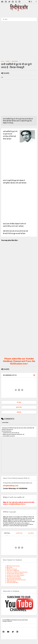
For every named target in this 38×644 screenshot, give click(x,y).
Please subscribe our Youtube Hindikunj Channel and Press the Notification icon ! (19, 361)
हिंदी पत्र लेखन (10, 568)
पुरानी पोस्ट (19, 407)
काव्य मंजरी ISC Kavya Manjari (14, 577)
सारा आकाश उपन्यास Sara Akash (14, 578)
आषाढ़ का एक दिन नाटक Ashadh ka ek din (16, 580)
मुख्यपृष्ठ (19, 412)
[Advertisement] (20, 14)
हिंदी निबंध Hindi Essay (12, 569)
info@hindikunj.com (11, 486)
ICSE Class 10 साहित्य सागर (13, 571)
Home (2, 61)
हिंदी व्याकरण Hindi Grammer (13, 566)
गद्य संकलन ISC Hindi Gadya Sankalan (15, 575)
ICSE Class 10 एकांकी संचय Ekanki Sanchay (17, 572)
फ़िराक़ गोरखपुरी (15, 61)
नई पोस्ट (19, 402)
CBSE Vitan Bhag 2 (11, 581)
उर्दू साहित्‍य (8, 61)
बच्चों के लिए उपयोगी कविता (12, 583)
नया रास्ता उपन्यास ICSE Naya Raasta (15, 574)
